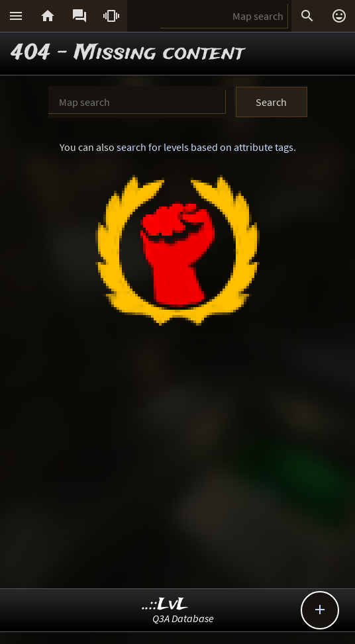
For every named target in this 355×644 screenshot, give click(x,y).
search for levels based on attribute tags (205, 147)
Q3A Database (183, 618)
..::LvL (165, 605)
